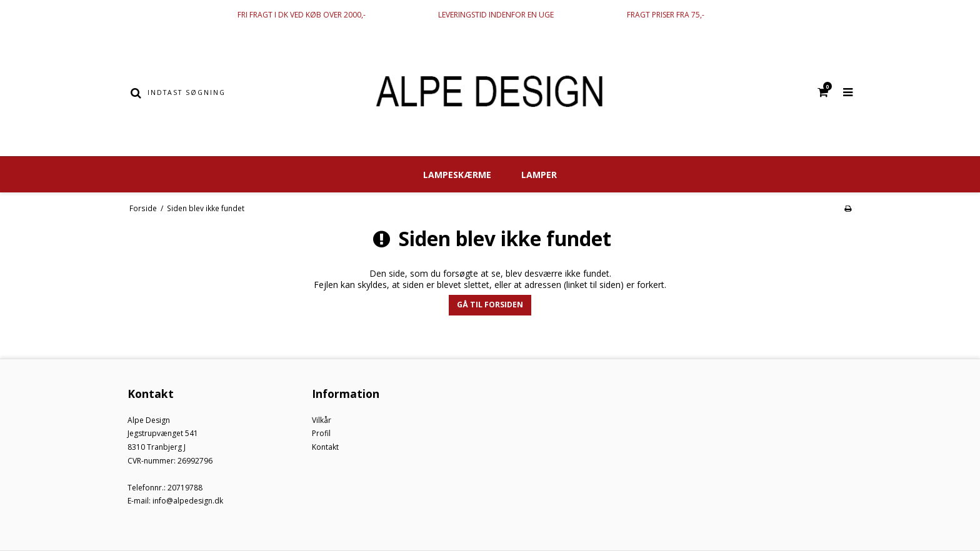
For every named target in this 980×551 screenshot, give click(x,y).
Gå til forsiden (490, 305)
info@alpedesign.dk (188, 501)
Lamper (539, 175)
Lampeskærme (457, 175)
